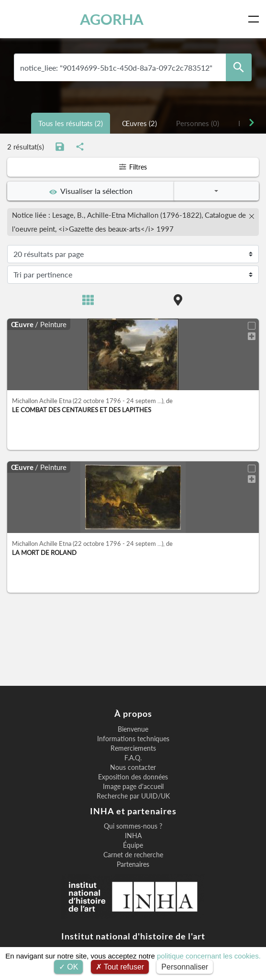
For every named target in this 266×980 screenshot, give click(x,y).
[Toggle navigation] (255, 19)
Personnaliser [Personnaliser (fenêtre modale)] (185, 967)
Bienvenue (133, 729)
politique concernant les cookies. (209, 956)
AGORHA (112, 19)
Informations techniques (133, 739)
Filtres (133, 167)
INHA (133, 836)
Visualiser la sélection (91, 191)
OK (69, 967)
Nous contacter (133, 767)
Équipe (133, 845)
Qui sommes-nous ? (133, 826)
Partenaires (133, 864)
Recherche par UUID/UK (133, 796)
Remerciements (133, 748)
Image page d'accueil (133, 787)
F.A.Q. (133, 758)
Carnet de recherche (133, 855)
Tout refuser (120, 967)
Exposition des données (133, 777)
